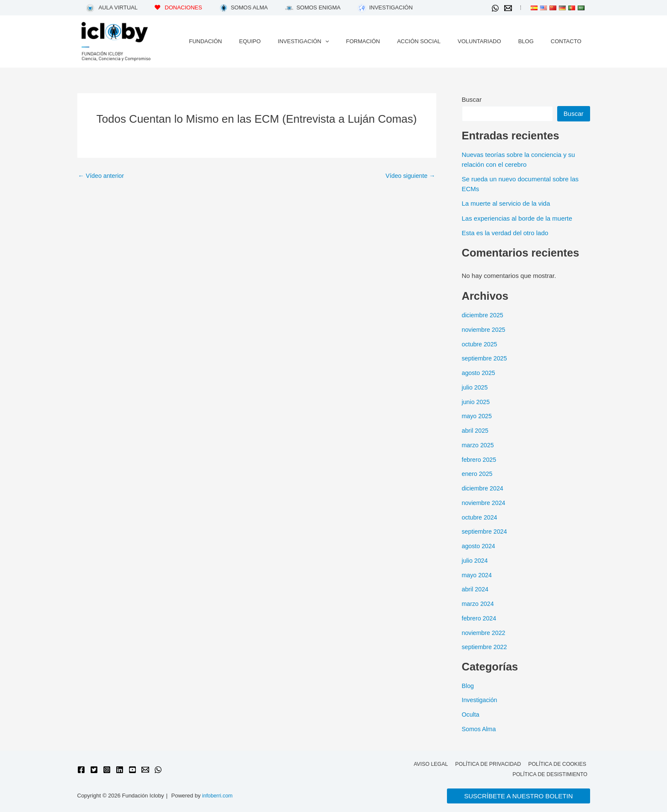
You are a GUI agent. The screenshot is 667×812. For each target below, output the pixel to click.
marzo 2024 (479, 604)
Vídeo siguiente (409, 176)
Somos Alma (480, 729)
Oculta (471, 714)
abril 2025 (476, 430)
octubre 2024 (481, 517)
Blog (468, 686)
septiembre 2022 (486, 647)
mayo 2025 (478, 416)
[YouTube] (132, 769)
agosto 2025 (480, 373)
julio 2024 (476, 560)
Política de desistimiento (551, 774)
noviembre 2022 (485, 633)
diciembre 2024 (484, 488)
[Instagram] (107, 769)
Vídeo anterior (102, 176)
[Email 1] (508, 8)
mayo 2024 (478, 575)
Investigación (481, 700)
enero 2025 (478, 474)
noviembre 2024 (485, 503)
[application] (358, 41)
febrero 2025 (480, 459)
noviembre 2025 (485, 329)
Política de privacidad (486, 763)
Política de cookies (557, 763)
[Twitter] (94, 769)
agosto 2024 (480, 546)
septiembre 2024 (486, 531)
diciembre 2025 (484, 315)
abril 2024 (476, 589)
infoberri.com (218, 796)
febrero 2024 (480, 618)
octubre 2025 (481, 344)
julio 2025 (476, 387)
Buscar (472, 99)
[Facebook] (81, 769)
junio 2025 (477, 402)
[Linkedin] (120, 769)
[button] (518, 796)
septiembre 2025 (486, 358)
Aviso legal (427, 763)
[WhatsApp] (495, 8)
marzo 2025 (479, 445)
